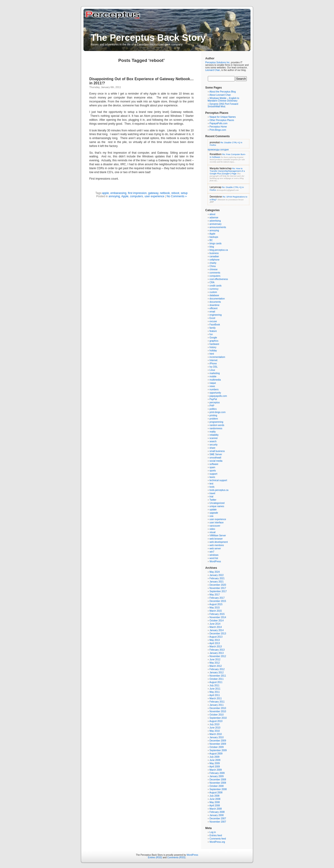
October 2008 (217, 786)
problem (214, 419)
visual (212, 532)
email (212, 312)
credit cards (215, 286)
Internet (213, 360)
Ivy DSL (214, 367)
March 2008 (216, 809)
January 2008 (217, 815)
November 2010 (218, 711)
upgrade (214, 513)
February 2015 (217, 614)
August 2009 (216, 754)
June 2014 (215, 624)
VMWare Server (218, 536)
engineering (215, 315)
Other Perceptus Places (222, 120)
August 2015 (216, 604)
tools (212, 487)
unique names (217, 506)
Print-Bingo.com (218, 130)
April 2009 (215, 767)
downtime (214, 305)
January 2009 (217, 776)
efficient (213, 308)
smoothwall (215, 458)
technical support (218, 480)
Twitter (213, 500)
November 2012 (218, 656)
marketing (215, 373)
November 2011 (218, 676)
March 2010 (216, 734)
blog (212, 247)
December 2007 (218, 819)
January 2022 (217, 575)
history (213, 347)
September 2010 (218, 718)
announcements (218, 227)
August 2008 (216, 793)
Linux (212, 370)
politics (213, 409)
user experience (154, 196)
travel (212, 493)
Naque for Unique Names (223, 117)
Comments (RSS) (176, 857)
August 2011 (216, 682)
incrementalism (217, 357)
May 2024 (215, 572)
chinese (213, 269)
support (213, 474)
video (212, 529)
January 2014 (217, 630)
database (214, 295)
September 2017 (218, 591)
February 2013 (217, 650)
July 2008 (214, 796)
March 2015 (216, 611)
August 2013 (216, 637)
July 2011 (214, 685)
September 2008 (218, 789)
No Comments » (177, 196)
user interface (217, 523)
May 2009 (215, 763)
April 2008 (215, 806)
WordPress (215, 561)
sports (213, 471)
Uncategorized (217, 503)
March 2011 (216, 698)
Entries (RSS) (155, 857)
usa (211, 516)
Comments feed (218, 839)
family (212, 328)
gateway (153, 193)
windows (214, 555)
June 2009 (215, 760)
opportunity (215, 393)
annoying (114, 196)
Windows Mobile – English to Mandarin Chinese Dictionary (223, 99)
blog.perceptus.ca (219, 250)
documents (215, 302)
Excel (212, 318)
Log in (213, 832)
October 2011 (217, 679)
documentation (217, 299)
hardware (214, 344)
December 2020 (218, 585)
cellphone (214, 260)
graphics (214, 341)
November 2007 (218, 822)
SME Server (216, 454)
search (213, 441)
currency (214, 289)
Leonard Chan (213, 70)
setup (184, 193)
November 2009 (218, 744)
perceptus (215, 402)
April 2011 (215, 695)
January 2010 (217, 737)
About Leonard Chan (220, 95)
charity (213, 263)
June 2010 (215, 728)
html (212, 354)
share (212, 448)
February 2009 (217, 773)
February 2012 (217, 669)
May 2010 (215, 731)
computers (136, 196)
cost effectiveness (219, 279)
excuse (213, 321)
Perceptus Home (218, 127)
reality (213, 432)
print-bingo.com (217, 412)
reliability (214, 435)
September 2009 (218, 750)
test (211, 484)
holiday (213, 351)
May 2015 (215, 608)
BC (211, 240)
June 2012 (215, 660)
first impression (137, 193)
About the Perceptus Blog (223, 92)
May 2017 (215, 595)
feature (213, 331)
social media (216, 461)
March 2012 (216, 666)
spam (212, 467)
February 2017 (217, 598)
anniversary (215, 224)
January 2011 (217, 705)
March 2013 (216, 647)
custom (213, 292)
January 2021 (217, 582)
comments (215, 273)
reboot (175, 193)
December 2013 (218, 634)
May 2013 (215, 640)
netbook (165, 193)
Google (213, 338)
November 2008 (218, 783)
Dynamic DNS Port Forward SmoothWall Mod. (223, 105)
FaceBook (215, 325)
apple (105, 193)
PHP (212, 406)
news (212, 386)
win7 (212, 552)
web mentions (217, 545)
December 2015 (218, 601)
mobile (213, 377)
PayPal (213, 399)
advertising (215, 221)
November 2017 (218, 588)
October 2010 (217, 715)
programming (216, 422)
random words (217, 425)
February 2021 (217, 578)
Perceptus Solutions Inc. (218, 62)
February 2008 (217, 812)
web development (218, 542)
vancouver (215, 526)
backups (214, 237)
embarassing (118, 193)
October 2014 (217, 621)
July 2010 (214, 724)
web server (215, 548)
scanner (214, 438)
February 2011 (217, 702)
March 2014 (216, 627)
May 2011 (215, 692)
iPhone (213, 364)
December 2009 (218, 741)
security (213, 445)
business (214, 253)
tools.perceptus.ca (219, 490)
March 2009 (216, 770)
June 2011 (215, 689)
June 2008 (215, 799)
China (212, 266)
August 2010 (216, 721)
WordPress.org (217, 842)
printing (213, 415)
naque (213, 383)
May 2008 (215, 802)
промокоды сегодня (218, 150)
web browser (216, 539)
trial (211, 497)
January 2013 (217, 653)
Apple (125, 196)
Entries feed (216, 835)
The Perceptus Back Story (148, 38)
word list (214, 558)
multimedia (215, 380)
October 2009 (217, 747)
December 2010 (218, 708)
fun (211, 334)
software (214, 464)
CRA (212, 282)
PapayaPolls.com (218, 123)
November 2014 (218, 617)
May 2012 (215, 663)
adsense (214, 218)
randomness (216, 428)
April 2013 (215, 643)
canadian (214, 256)
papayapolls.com (218, 396)
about (212, 214)
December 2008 (218, 780)
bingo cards (215, 243)
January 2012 (217, 672)
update (213, 510)
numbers (214, 389)
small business (217, 451)
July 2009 (214, 757)
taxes (212, 477)
